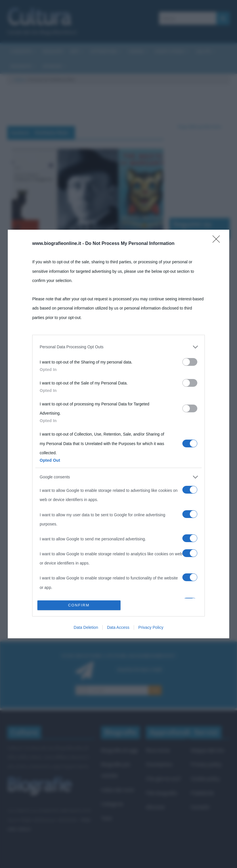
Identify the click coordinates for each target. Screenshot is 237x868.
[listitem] (118, 347)
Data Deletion (86, 627)
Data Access (118, 627)
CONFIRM (79, 605)
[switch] (190, 362)
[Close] (218, 241)
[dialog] (118, 434)
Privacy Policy (151, 627)
